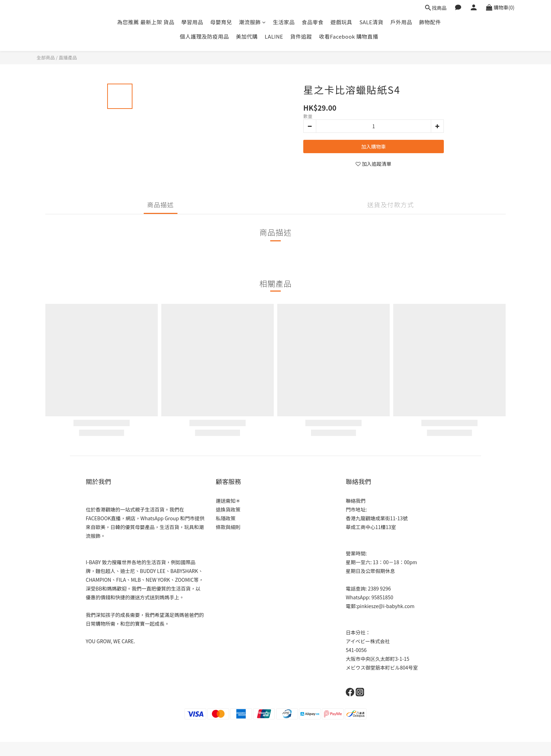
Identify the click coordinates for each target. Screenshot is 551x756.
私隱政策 (226, 518)
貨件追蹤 (301, 36)
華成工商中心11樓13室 (371, 527)
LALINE (274, 36)
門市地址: (356, 509)
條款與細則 (228, 527)
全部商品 (46, 57)
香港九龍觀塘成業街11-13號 (377, 518)
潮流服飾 (252, 22)
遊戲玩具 (342, 22)
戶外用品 (401, 22)
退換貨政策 (228, 509)
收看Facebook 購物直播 (349, 36)
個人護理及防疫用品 (205, 36)
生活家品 (284, 22)
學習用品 (192, 22)
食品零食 (313, 22)
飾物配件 (430, 22)
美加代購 (247, 36)
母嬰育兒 (221, 22)
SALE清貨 (371, 22)
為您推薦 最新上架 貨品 (146, 22)
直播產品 (68, 57)
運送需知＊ (228, 501)
